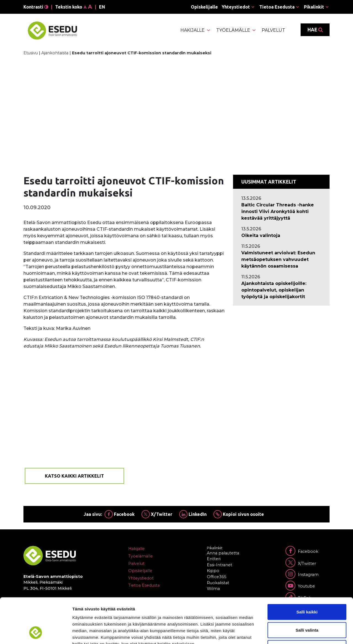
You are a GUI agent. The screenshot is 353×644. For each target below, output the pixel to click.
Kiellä (307, 608)
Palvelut (273, 30)
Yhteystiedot (236, 7)
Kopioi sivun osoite (239, 514)
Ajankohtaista (55, 53)
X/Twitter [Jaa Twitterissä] (157, 514)
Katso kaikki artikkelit (74, 476)
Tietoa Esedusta (277, 7)
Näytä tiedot (295, 633)
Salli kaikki (307, 572)
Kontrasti (36, 7)
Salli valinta (307, 590)
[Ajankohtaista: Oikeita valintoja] (281, 236)
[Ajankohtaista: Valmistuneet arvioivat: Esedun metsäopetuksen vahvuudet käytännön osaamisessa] (281, 260)
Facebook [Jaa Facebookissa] (120, 514)
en (102, 7)
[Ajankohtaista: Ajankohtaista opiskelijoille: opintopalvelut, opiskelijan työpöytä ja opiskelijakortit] (281, 290)
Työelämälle (236, 30)
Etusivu (31, 53)
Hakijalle (196, 30)
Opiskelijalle (204, 7)
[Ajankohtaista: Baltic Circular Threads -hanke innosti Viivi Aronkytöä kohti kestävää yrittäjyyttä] (281, 212)
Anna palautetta (223, 553)
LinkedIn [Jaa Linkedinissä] (193, 514)
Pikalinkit (314, 7)
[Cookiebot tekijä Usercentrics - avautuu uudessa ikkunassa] (36, 633)
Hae (315, 30)
